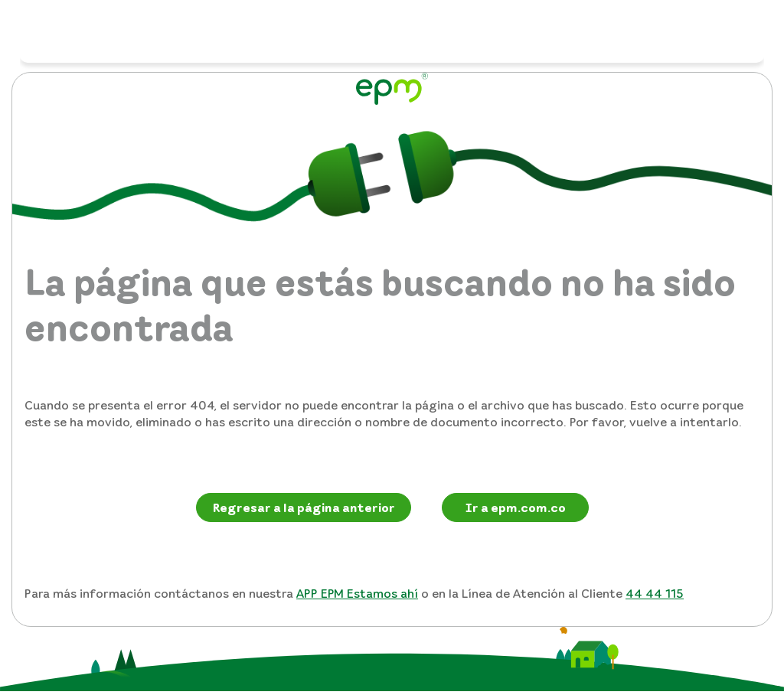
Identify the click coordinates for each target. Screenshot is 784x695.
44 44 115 (655, 593)
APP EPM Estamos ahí (357, 593)
